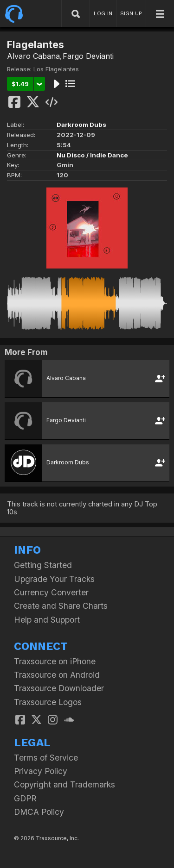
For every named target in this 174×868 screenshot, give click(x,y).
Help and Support (47, 620)
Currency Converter (51, 592)
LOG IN (103, 13)
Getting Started (43, 565)
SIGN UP (131, 13)
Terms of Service (46, 758)
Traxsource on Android (57, 675)
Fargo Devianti (88, 56)
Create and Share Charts (61, 606)
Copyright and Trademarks (64, 784)
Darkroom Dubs (81, 125)
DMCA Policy (39, 812)
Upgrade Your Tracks (54, 579)
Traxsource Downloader (59, 688)
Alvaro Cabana (33, 56)
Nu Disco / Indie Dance (92, 155)
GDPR (25, 798)
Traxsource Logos (48, 702)
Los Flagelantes (56, 69)
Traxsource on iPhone (55, 661)
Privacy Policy (41, 771)
